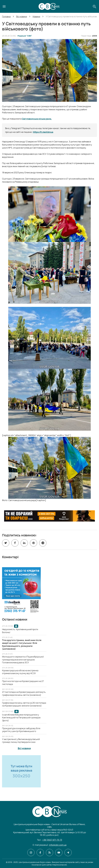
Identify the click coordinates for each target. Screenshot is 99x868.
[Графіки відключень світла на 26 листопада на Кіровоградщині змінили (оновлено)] (24, 704)
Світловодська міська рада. (37, 119)
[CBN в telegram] (68, 853)
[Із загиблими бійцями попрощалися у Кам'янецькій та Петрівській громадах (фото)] (21, 718)
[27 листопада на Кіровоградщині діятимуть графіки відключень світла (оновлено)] (24, 693)
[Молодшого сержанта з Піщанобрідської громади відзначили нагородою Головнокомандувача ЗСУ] (23, 660)
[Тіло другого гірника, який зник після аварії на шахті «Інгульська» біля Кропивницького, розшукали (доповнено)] (22, 644)
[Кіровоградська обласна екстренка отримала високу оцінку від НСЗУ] (20, 672)
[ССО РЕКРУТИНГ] (49, 516)
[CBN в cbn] (49, 853)
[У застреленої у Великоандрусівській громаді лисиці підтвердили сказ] (21, 741)
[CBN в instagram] (31, 853)
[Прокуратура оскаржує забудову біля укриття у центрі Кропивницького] (21, 730)
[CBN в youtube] (59, 853)
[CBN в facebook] (40, 853)
